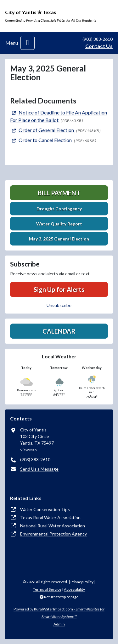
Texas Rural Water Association (50, 517)
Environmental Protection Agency (53, 534)
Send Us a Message (39, 469)
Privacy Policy (82, 582)
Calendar (59, 331)
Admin (59, 624)
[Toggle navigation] (28, 43)
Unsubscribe (59, 305)
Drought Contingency (59, 209)
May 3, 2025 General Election (59, 239)
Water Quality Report (59, 224)
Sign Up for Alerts (59, 289)
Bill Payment (59, 193)
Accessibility (74, 589)
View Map (28, 450)
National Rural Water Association (53, 526)
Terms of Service (47, 589)
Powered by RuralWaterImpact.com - (59, 613)
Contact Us (99, 46)
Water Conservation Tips (45, 509)
